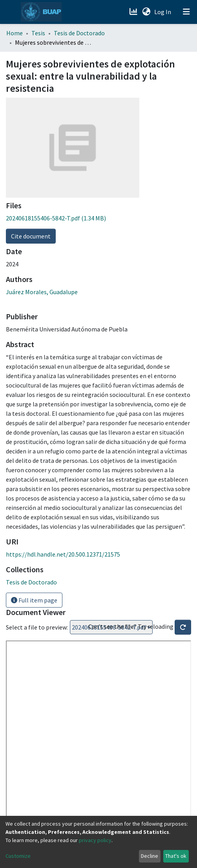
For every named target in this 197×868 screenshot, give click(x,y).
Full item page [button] (34, 600)
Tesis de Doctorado (79, 33)
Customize (18, 856)
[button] (146, 12)
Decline (150, 856)
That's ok (176, 856)
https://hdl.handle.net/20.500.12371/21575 (63, 554)
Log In (163, 12)
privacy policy (95, 840)
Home (15, 33)
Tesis (38, 33)
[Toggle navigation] (186, 12)
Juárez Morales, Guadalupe (42, 292)
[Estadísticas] (134, 12)
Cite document (31, 236)
